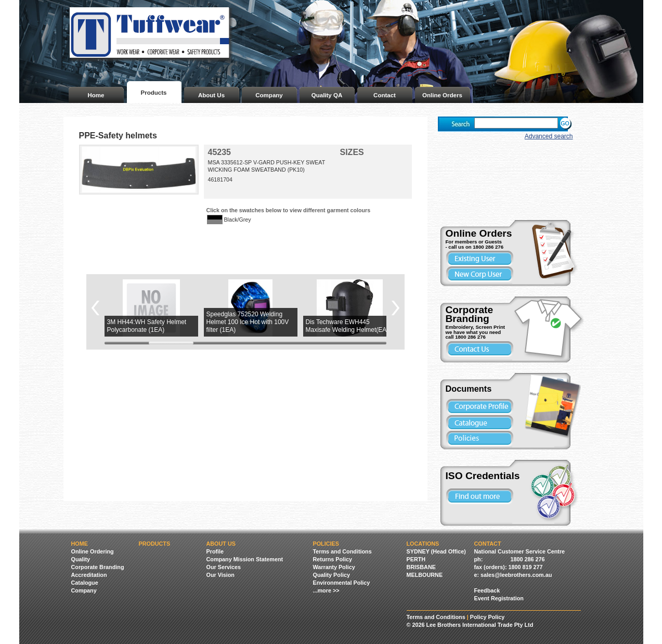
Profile (215, 551)
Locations (423, 544)
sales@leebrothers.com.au (516, 575)
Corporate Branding (98, 567)
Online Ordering (93, 551)
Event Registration (499, 598)
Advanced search (549, 136)
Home (96, 95)
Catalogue (85, 583)
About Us (211, 95)
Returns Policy (333, 559)
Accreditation (89, 575)
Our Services (224, 567)
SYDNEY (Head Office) (436, 551)
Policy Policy (488, 617)
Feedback (487, 590)
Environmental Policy (342, 583)
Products (154, 93)
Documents (469, 389)
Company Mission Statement (245, 559)
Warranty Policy (334, 567)
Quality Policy (332, 575)
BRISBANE (421, 567)
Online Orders (442, 95)
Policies (326, 544)
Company (269, 95)
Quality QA (327, 95)
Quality (81, 559)
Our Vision (220, 575)
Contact (385, 95)
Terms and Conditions (342, 551)
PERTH (416, 559)
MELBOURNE (425, 575)
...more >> (326, 590)
